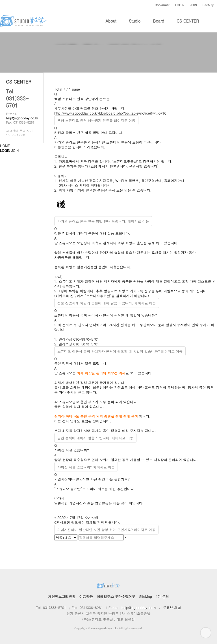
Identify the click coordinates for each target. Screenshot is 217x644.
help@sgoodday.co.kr (22, 118)
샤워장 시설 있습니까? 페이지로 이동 (86, 467)
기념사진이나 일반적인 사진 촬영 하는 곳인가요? (92, 479)
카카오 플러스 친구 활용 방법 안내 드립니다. (89, 132)
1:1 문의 (162, 596)
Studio (135, 25)
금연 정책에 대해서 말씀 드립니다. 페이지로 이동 (95, 438)
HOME (5, 145)
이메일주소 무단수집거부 (116, 596)
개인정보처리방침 (62, 596)
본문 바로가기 (0, 0)
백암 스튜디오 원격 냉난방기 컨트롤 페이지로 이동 (96, 120)
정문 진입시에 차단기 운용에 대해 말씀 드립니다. (92, 233)
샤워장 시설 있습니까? (72, 450)
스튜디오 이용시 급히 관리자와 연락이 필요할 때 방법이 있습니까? (106, 315)
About (111, 25)
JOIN (15, 150)
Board (159, 25)
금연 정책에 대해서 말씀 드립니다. (81, 363)
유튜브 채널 (172, 607)
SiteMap (208, 5)
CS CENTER (188, 25)
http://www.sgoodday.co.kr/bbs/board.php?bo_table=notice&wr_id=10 (110, 113)
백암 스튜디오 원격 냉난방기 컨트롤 (82, 99)
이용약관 (86, 596)
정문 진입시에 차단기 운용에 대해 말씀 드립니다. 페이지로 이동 (107, 303)
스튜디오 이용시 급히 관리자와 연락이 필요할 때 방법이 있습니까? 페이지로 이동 (120, 351)
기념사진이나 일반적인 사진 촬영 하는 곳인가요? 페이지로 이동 (106, 530)
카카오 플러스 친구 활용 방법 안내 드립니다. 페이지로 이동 (103, 221)
